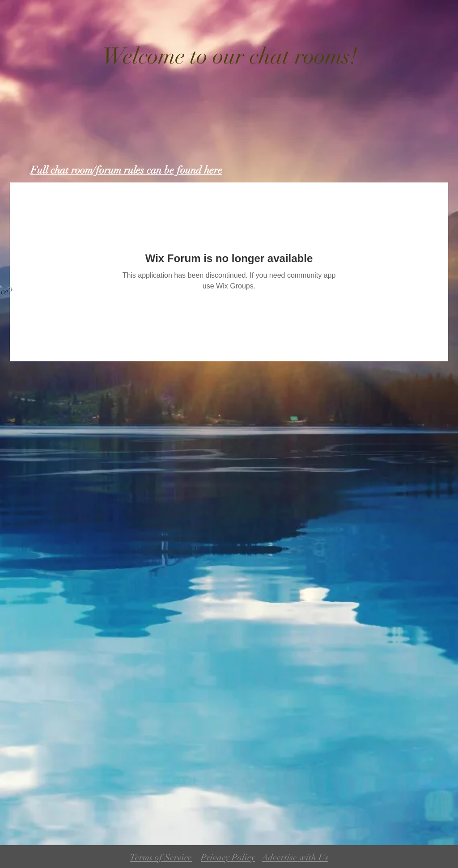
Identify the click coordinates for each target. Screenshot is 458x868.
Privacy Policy (228, 857)
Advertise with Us (295, 857)
